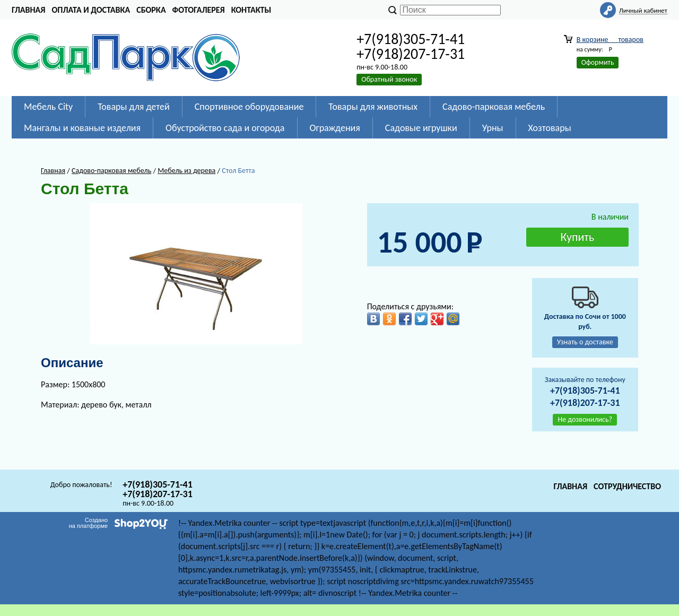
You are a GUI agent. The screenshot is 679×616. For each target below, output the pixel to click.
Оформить (598, 62)
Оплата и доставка (91, 10)
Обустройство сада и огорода (225, 128)
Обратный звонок (389, 79)
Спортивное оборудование (249, 107)
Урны (493, 128)
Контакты (251, 10)
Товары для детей (133, 107)
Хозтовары (550, 128)
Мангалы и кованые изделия (82, 128)
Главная (28, 10)
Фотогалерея (199, 10)
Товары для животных (373, 107)
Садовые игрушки (421, 128)
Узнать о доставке (585, 342)
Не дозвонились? (585, 419)
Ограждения (335, 128)
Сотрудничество (627, 486)
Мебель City (48, 107)
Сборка (151, 10)
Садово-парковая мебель (494, 107)
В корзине (610, 40)
